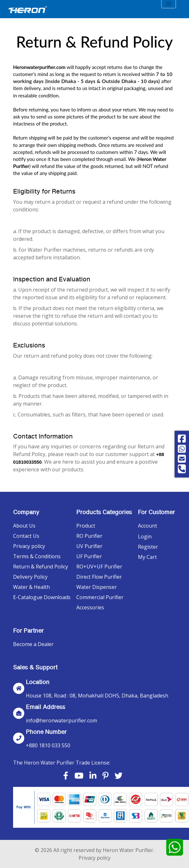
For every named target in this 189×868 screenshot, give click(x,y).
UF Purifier (89, 556)
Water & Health (31, 587)
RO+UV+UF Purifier (99, 567)
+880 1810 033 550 (48, 745)
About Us (24, 526)
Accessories (90, 607)
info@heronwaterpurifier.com (61, 720)
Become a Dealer (33, 644)
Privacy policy (29, 546)
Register (148, 547)
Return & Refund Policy (41, 567)
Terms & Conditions (37, 556)
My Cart (147, 557)
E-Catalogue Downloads (42, 597)
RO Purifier (89, 536)
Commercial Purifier (100, 597)
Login (145, 537)
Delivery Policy (30, 577)
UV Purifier (89, 546)
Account (147, 526)
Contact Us (26, 536)
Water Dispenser (97, 587)
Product (86, 526)
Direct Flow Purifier (99, 577)
